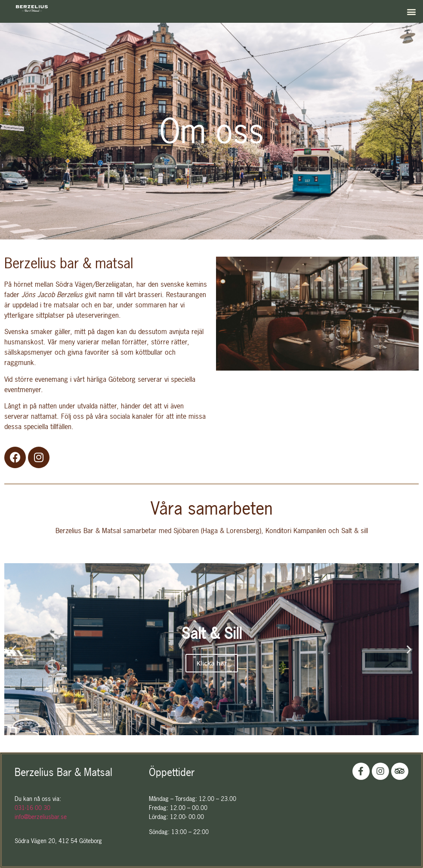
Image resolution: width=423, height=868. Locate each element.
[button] (412, 11)
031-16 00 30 (32, 808)
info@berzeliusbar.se (41, 817)
